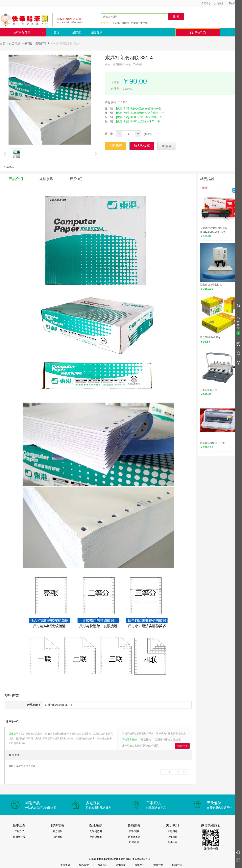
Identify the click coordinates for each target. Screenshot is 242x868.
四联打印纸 (42, 44)
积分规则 (57, 831)
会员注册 (219, 3)
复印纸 (116, 23)
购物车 (198, 33)
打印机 (125, 23)
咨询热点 (102, 865)
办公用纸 (15, 44)
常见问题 (172, 831)
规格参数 (46, 179)
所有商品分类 (28, 32)
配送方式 (177, 865)
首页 (56, 32)
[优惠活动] (123, 109)
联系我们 (134, 842)
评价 (76, 179)
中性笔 (144, 23)
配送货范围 (96, 831)
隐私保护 (84, 865)
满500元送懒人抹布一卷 (145, 121)
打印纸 (28, 44)
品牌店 (77, 32)
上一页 (167, 772)
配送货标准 (96, 837)
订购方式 (19, 831)
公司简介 (140, 865)
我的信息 (235, 3)
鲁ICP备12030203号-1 (138, 859)
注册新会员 (19, 837)
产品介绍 (16, 179)
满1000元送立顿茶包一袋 (146, 109)
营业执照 (172, 842)
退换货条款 (134, 837)
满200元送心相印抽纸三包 (146, 117)
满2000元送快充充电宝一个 (147, 113)
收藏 (166, 146)
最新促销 (97, 32)
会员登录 (206, 3)
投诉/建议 (134, 831)
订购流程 (57, 837)
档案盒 (135, 23)
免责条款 (65, 865)
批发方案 (158, 865)
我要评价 (182, 746)
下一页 (181, 772)
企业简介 (172, 837)
